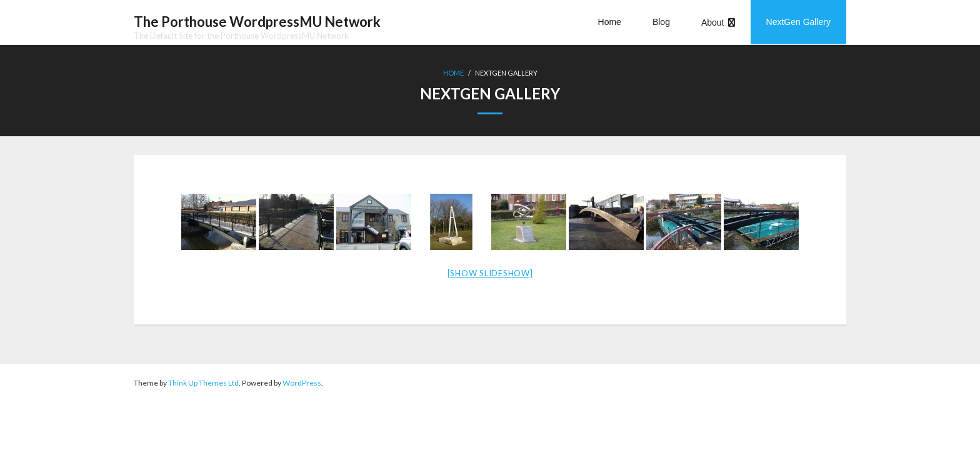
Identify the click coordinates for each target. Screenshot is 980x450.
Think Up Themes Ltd (203, 383)
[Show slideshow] (490, 273)
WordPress (302, 383)
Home (453, 73)
